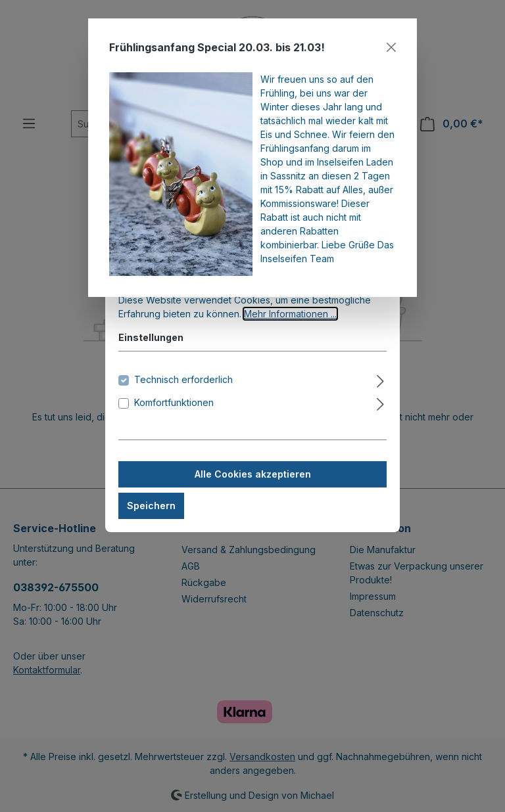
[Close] (391, 47)
